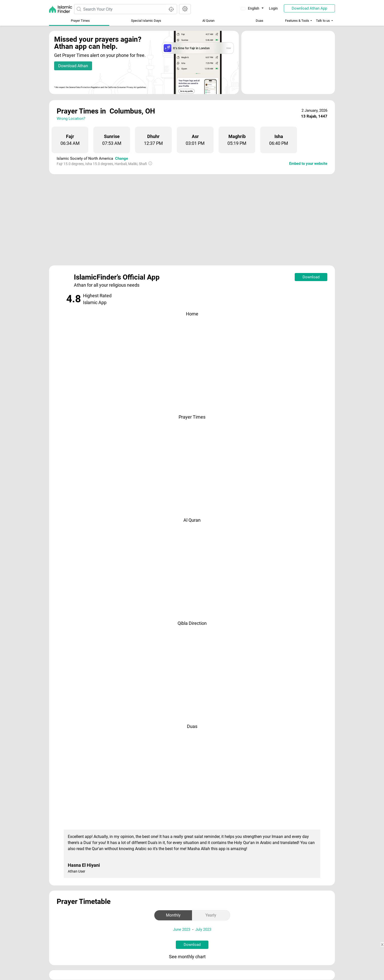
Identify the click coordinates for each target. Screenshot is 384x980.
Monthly (173, 915)
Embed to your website (308, 164)
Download (311, 277)
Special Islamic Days (146, 21)
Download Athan (73, 66)
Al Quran (208, 21)
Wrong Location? (71, 119)
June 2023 (182, 929)
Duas (260, 21)
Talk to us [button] (323, 21)
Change (122, 158)
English (251, 8)
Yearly (211, 915)
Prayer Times (80, 21)
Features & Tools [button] (297, 21)
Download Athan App (309, 8)
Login (273, 8)
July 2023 (203, 929)
